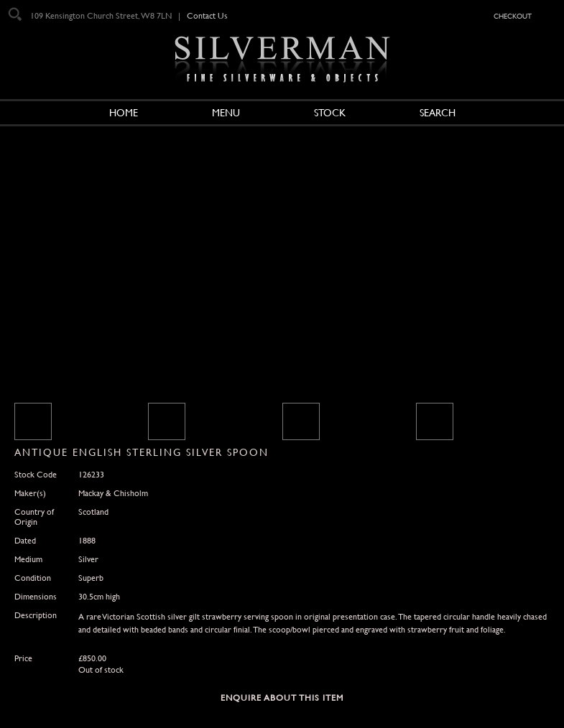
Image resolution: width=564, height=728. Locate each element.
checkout (513, 15)
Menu (226, 113)
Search (438, 113)
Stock (330, 113)
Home (124, 113)
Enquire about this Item (282, 698)
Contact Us (207, 16)
